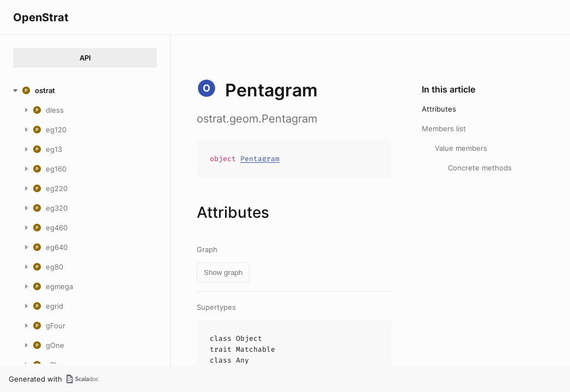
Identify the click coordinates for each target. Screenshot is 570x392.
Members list (444, 128)
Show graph (223, 272)
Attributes (439, 109)
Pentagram (260, 159)
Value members (461, 148)
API (85, 58)
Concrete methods (480, 168)
